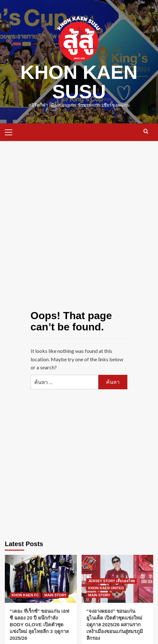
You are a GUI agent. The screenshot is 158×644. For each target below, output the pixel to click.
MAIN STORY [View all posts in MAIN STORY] (55, 595)
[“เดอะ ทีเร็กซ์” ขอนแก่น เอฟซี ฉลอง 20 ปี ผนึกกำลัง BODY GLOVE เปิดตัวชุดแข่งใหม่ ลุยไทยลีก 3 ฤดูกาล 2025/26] (41, 579)
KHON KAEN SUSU (79, 82)
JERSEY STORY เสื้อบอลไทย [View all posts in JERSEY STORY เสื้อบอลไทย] (112, 581)
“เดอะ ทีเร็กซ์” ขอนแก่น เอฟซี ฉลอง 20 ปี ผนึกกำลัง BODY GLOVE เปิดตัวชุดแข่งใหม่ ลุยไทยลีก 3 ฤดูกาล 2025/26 (39, 625)
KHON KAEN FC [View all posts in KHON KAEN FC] (25, 595)
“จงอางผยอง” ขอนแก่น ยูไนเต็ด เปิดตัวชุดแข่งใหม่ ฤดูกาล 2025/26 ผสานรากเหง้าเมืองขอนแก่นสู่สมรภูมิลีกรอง (115, 625)
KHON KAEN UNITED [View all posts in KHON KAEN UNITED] (106, 588)
